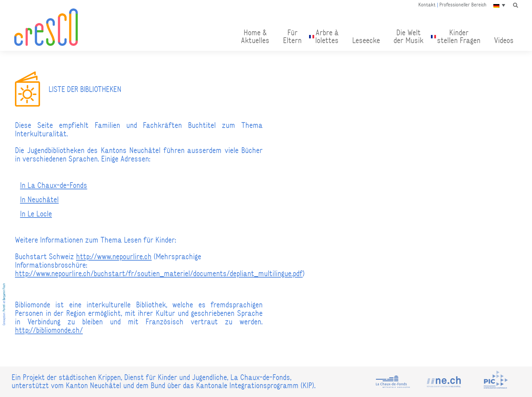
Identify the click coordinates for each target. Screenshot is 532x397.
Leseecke (366, 40)
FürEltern (292, 37)
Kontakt (427, 5)
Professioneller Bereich (463, 5)
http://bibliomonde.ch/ (49, 330)
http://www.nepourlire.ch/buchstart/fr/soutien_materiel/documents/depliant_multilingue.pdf (159, 273)
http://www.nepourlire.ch (114, 257)
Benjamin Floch (4, 292)
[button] (515, 5)
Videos (504, 40)
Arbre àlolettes (327, 37)
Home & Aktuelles (255, 37)
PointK (4, 308)
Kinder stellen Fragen (459, 37)
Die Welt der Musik (408, 37)
